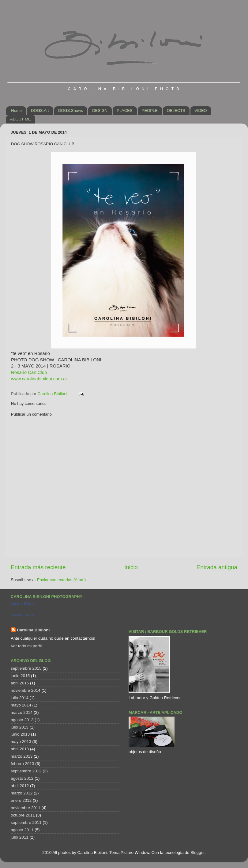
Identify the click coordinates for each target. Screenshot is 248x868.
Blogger (197, 853)
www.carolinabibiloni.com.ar (39, 379)
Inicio (131, 567)
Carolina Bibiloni (23, 603)
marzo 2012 (22, 793)
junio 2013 (20, 734)
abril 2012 (20, 786)
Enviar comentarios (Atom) (62, 580)
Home (16, 110)
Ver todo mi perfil (26, 646)
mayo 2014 (21, 705)
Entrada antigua (217, 567)
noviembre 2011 (26, 808)
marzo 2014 (22, 712)
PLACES (124, 110)
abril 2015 (20, 683)
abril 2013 (20, 749)
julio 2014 (20, 698)
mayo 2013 (21, 742)
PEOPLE (150, 110)
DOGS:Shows (71, 110)
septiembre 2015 (26, 668)
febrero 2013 (23, 764)
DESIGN (100, 110)
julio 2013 (20, 727)
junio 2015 (20, 676)
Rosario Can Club (29, 372)
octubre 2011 (23, 815)
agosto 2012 (22, 778)
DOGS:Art (40, 110)
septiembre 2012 (26, 771)
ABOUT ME (21, 119)
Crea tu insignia (22, 615)
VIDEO (201, 110)
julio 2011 (20, 837)
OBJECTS (176, 110)
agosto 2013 (22, 720)
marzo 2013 (22, 756)
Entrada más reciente (38, 567)
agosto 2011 (22, 830)
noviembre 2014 (26, 690)
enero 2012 (21, 800)
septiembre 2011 (26, 822)
